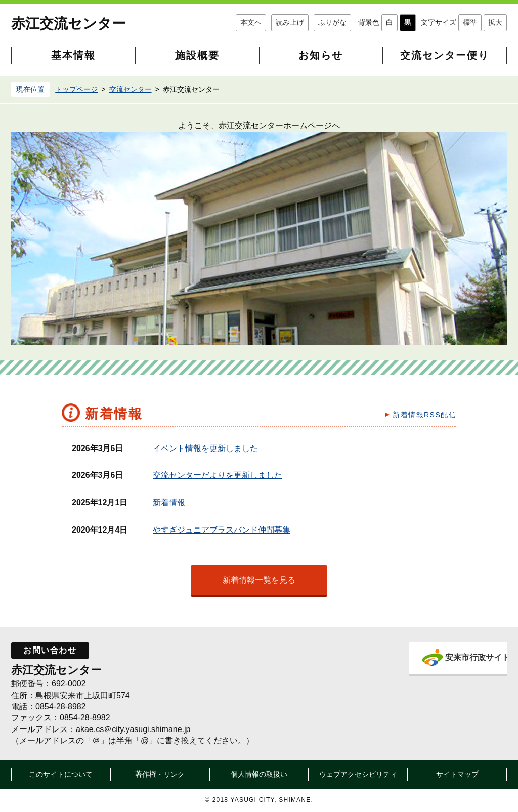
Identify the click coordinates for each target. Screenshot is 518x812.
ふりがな (332, 22)
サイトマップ (457, 774)
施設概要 (197, 55)
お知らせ (321, 55)
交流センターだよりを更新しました (218, 475)
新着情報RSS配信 (424, 415)
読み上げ (290, 22)
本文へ (251, 22)
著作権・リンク (160, 774)
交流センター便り (445, 55)
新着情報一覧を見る (259, 580)
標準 (470, 22)
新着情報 (169, 502)
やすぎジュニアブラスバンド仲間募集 (222, 530)
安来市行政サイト (460, 657)
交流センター (131, 89)
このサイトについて (61, 774)
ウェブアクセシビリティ (358, 774)
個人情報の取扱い (259, 774)
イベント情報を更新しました (205, 448)
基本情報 (73, 55)
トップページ (76, 89)
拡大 (495, 22)
